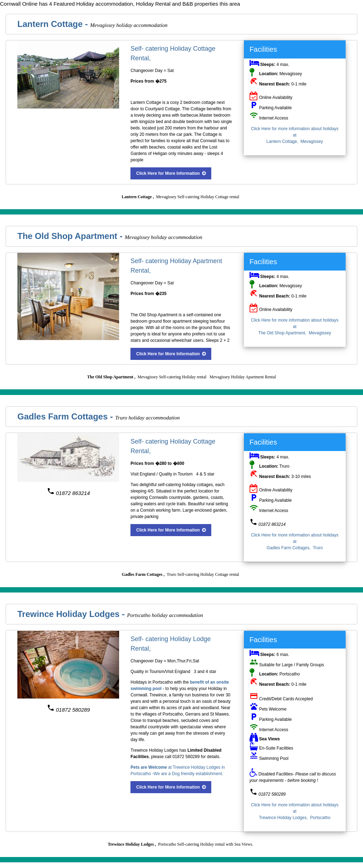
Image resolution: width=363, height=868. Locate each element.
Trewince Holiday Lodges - (72, 614)
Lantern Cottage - (54, 24)
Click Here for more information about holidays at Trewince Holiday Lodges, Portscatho (295, 811)
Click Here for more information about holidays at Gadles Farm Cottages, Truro (295, 541)
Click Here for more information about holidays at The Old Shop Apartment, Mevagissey (295, 327)
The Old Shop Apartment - (71, 236)
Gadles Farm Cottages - (66, 416)
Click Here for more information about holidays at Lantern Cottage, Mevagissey (295, 135)
